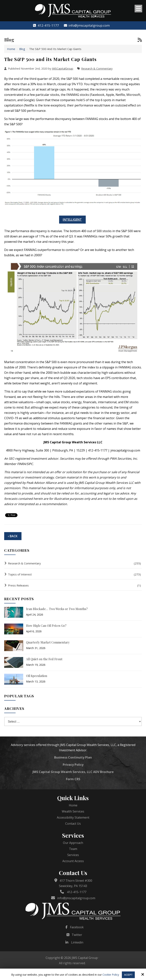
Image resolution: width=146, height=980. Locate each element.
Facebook (77, 927)
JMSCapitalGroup (63, 69)
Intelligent (72, 220)
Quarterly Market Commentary (48, 642)
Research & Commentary (97, 69)
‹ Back (13, 536)
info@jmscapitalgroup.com (87, 25)
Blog (22, 49)
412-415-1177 (46, 25)
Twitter (77, 935)
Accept (128, 975)
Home (11, 49)
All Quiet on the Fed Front (44, 659)
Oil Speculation (37, 676)
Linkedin (77, 942)
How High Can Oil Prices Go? (46, 626)
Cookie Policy (111, 975)
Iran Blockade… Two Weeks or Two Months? (57, 609)
